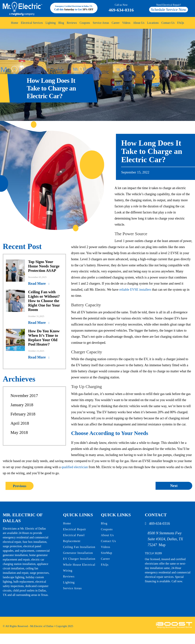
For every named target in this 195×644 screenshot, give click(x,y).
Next (174, 486)
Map (162, 545)
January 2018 (22, 405)
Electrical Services (32, 23)
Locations (153, 23)
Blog (61, 23)
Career (116, 23)
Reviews (72, 23)
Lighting (51, 23)
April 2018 (20, 423)
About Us (139, 23)
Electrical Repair (75, 529)
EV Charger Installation (79, 559)
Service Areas (101, 23)
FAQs (181, 23)
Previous (20, 486)
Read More (37, 283)
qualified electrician (75, 467)
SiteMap (107, 553)
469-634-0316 (121, 8)
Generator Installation (78, 553)
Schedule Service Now (169, 10)
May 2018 (19, 432)
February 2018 (23, 414)
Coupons (85, 23)
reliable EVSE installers (135, 290)
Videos (126, 23)
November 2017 (24, 396)
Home (14, 23)
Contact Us (168, 23)
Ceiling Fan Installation (79, 547)
